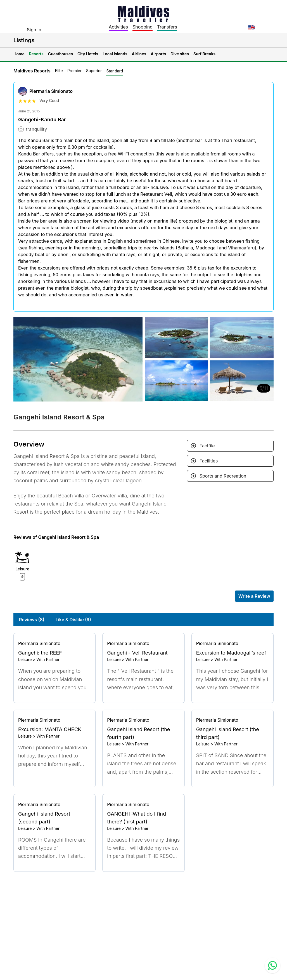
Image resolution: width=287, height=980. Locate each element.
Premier (74, 71)
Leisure (25, 659)
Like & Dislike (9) (73, 620)
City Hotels (88, 54)
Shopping (143, 27)
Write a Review (254, 596)
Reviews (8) (32, 620)
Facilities (209, 461)
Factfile (207, 446)
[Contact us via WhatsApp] (272, 965)
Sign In (34, 30)
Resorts (36, 54)
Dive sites (180, 54)
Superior (94, 71)
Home (19, 54)
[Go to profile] (54, 643)
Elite (59, 71)
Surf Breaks (204, 54)
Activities (118, 27)
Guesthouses (61, 54)
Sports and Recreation (223, 476)
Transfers (167, 27)
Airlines (139, 54)
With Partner (48, 659)
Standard (115, 71)
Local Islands (115, 54)
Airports (158, 54)
